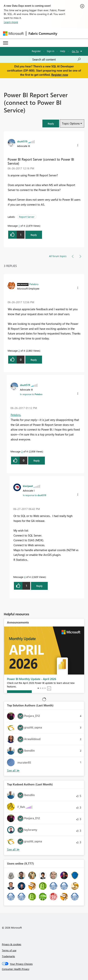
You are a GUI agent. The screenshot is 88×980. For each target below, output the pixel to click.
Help (63, 51)
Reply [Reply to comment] (34, 360)
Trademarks (8, 956)
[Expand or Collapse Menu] (6, 43)
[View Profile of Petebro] (34, 284)
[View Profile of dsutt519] (22, 141)
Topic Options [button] (71, 123)
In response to (31, 394)
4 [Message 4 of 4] (25, 577)
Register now (60, 75)
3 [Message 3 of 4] (22, 451)
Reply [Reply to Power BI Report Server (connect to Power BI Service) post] (34, 235)
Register (36, 51)
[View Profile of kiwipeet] (28, 486)
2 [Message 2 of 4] (19, 351)
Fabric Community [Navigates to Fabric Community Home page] (43, 33)
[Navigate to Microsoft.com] (13, 34)
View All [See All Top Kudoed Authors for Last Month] (13, 849)
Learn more (11, 22)
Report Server (27, 217)
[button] (51, 123)
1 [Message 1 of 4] (19, 226)
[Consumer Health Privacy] (44, 969)
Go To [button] (75, 51)
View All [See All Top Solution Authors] (13, 771)
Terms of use (9, 950)
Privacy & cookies (12, 944)
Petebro (16, 415)
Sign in (50, 51)
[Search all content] (57, 59)
